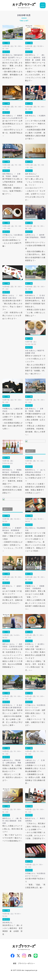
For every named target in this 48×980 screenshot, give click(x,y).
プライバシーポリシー (26, 963)
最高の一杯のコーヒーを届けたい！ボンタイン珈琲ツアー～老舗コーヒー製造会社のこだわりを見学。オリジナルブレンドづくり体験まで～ (35, 72)
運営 (15, 963)
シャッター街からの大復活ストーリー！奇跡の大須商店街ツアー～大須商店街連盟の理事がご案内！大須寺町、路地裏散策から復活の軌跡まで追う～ (35, 130)
